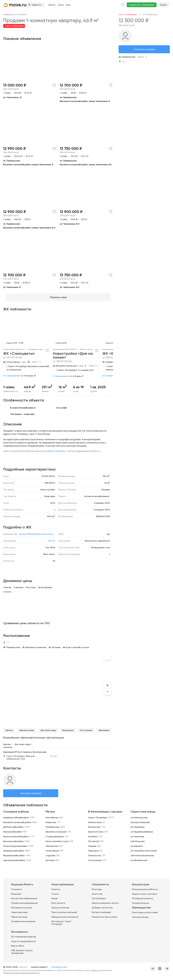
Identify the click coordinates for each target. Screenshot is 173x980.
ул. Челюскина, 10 (12, 97)
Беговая (56, 645)
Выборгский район (13, 825)
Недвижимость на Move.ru (15, 15)
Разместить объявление (142, 5)
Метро (9, 728)
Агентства (97, 892)
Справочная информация (24, 901)
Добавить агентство (102, 905)
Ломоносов (94, 853)
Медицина (68, 728)
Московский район (13, 839)
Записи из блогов (60, 905)
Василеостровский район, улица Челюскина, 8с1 (86, 164)
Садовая (50, 853)
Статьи (55, 892)
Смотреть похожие (31, 791)
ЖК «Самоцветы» (19, 351)
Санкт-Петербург (98, 815)
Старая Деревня (55, 834)
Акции (55, 896)
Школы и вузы (27, 728)
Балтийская (52, 815)
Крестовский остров (77, 645)
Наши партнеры (19, 910)
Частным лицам (140, 915)
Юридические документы (65, 915)
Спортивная (13, 360)
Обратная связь (19, 915)
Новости (56, 887)
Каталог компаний (101, 910)
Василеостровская (66, 364)
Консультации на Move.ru (145, 887)
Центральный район (14, 858)
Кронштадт (94, 825)
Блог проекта (58, 901)
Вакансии (16, 892)
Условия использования (23, 919)
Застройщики (99, 896)
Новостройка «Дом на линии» (73, 353)
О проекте (17, 887)
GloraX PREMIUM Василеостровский (37, 532)
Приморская (112, 360)
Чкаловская (52, 844)
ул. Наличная (137, 834)
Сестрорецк (95, 858)
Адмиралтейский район (16, 815)
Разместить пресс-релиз (105, 915)
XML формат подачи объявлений (22, 949)
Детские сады (48, 728)
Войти (164, 5)
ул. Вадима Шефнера (142, 829)
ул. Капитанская (139, 815)
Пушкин (92, 844)
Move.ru (96, 968)
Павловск (93, 848)
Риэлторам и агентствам (145, 910)
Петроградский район (15, 844)
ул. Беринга (137, 844)
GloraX (51, 538)
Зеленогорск (95, 820)
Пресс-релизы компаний (64, 910)
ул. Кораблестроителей (143, 848)
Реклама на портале (22, 905)
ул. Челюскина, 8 (12, 287)
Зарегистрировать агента (105, 901)
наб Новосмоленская (142, 853)
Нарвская (51, 820)
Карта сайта (17, 944)
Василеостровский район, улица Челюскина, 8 (85, 101)
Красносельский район (16, 834)
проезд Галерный (140, 820)
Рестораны (86, 728)
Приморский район (14, 848)
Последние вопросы (142, 896)
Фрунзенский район (14, 853)
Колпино (93, 834)
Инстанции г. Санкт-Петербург (62, 920)
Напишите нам (59, 965)
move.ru (24, 965)
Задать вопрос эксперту (145, 892)
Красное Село (96, 829)
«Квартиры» (60, 449)
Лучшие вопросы (141, 901)
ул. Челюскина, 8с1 (70, 224)
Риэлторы (97, 887)
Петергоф (93, 839)
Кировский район (13, 829)
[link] (15, 15)
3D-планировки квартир (24, 934)
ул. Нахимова (138, 825)
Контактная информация (24, 896)
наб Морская (138, 839)
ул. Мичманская (139, 858)
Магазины (104, 728)
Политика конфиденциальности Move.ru (21, 971)
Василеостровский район (17, 820)
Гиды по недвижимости (23, 939)
